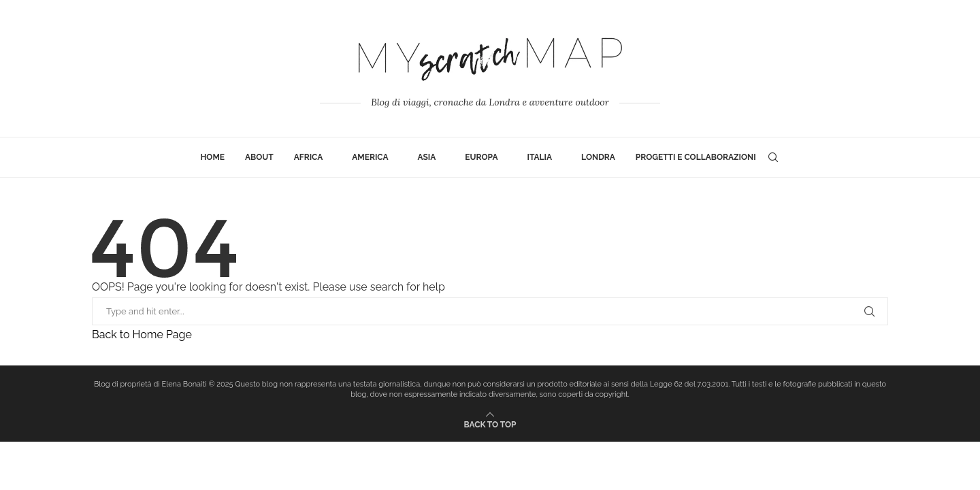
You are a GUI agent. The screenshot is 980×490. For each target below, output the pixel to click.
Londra (598, 157)
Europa (481, 157)
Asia (427, 157)
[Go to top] (490, 424)
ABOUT (259, 157)
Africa (309, 157)
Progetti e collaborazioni (696, 157)
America (370, 157)
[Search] (773, 157)
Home (212, 157)
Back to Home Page (142, 334)
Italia (539, 157)
